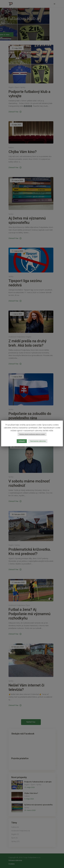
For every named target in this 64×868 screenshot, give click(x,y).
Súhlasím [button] (22, 441)
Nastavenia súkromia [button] (38, 441)
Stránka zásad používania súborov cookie (32, 434)
